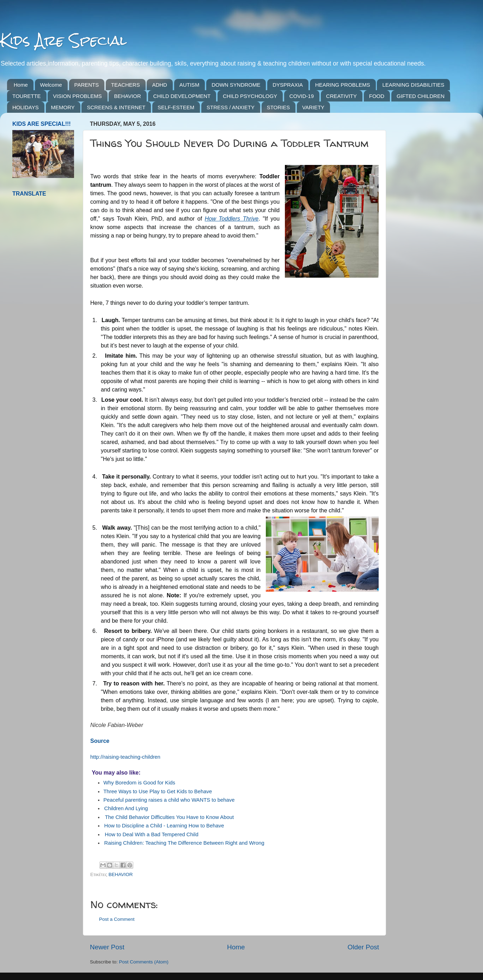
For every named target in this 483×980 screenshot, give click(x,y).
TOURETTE (27, 96)
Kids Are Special (63, 40)
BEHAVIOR (127, 96)
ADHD (160, 85)
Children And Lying (126, 808)
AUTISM (189, 85)
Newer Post (107, 947)
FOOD (377, 96)
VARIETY (313, 107)
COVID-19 (302, 96)
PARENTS (87, 85)
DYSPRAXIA (288, 85)
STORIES (279, 107)
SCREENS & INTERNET (116, 107)
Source (100, 741)
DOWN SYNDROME (236, 85)
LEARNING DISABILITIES (413, 85)
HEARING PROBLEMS (343, 85)
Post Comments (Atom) (144, 962)
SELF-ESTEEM (176, 107)
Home (21, 85)
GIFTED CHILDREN (421, 96)
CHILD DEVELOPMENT (182, 96)
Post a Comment (117, 919)
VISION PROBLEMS (77, 96)
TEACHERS (126, 85)
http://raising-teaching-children (125, 757)
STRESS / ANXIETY (231, 107)
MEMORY (63, 107)
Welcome (51, 85)
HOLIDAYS (26, 107)
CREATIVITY (341, 96)
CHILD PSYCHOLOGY (250, 96)
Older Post (363, 947)
